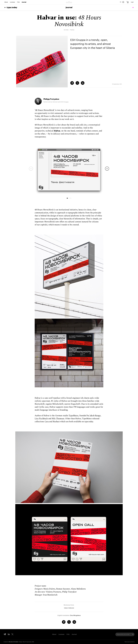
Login (132, 2)
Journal (24, 2)
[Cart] (128, 2)
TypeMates (74, 416)
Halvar (38, 398)
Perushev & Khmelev (13, 642)
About (6, 2)
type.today (11, 7)
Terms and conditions (130, 642)
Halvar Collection (69, 608)
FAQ (18, 2)
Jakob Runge (95, 416)
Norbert (56, 422)
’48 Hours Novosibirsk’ (45, 110)
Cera (47, 422)
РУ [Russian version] (121, 2)
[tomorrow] (132, 8)
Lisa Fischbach (41, 419)
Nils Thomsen (58, 419)
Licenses (12, 2)
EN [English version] (123, 2)
